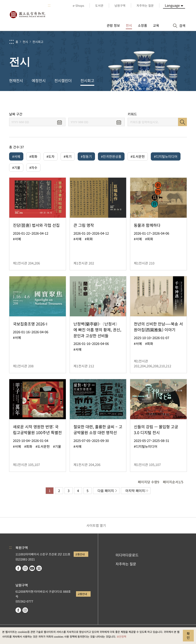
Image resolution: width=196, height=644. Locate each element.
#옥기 (68, 156)
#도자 (51, 156)
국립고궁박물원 (27, 15)
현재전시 (16, 80)
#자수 (33, 167)
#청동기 (86, 156)
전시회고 (38, 42)
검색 (183, 122)
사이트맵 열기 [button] (96, 525)
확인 (188, 635)
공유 (153, 101)
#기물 (16, 167)
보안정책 (121, 636)
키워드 (132, 114)
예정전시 (39, 80)
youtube (32, 568)
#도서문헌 (138, 156)
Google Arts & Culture (39, 568)
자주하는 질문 (126, 564)
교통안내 (80, 554)
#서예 (16, 156)
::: (49, 5)
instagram (25, 568)
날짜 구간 (16, 114)
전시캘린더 (63, 80)
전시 (25, 42)
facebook (18, 568)
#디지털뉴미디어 (166, 156)
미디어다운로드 (127, 555)
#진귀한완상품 (111, 156)
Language (172, 5)
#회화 (33, 156)
